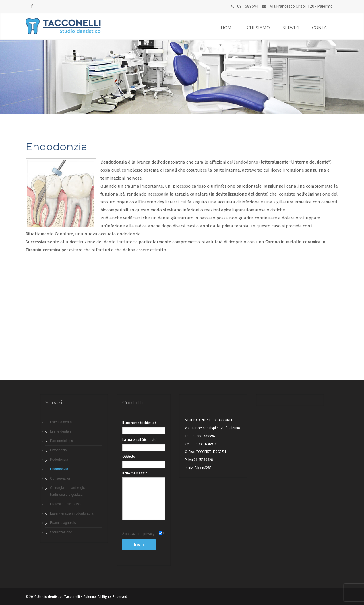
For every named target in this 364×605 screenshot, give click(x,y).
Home (227, 28)
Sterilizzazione (61, 532)
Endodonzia (59, 469)
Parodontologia (62, 441)
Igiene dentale (61, 431)
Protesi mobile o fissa (66, 504)
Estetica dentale (62, 422)
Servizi (291, 28)
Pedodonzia (59, 460)
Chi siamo (258, 28)
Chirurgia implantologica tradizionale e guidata (68, 491)
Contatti (322, 28)
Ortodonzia (58, 450)
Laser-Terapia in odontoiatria (72, 513)
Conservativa (60, 478)
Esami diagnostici (63, 523)
